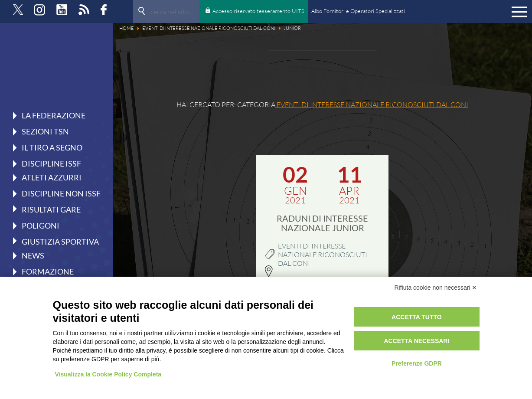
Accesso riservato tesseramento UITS (258, 11)
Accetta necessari (416, 341)
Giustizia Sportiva (60, 241)
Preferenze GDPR (417, 363)
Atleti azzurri (52, 177)
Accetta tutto (417, 317)
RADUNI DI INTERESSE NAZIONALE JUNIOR (322, 223)
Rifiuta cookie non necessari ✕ (436, 288)
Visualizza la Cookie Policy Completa (108, 374)
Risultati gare (51, 209)
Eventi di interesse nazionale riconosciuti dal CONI (323, 255)
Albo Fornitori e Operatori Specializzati (358, 11)
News (33, 255)
